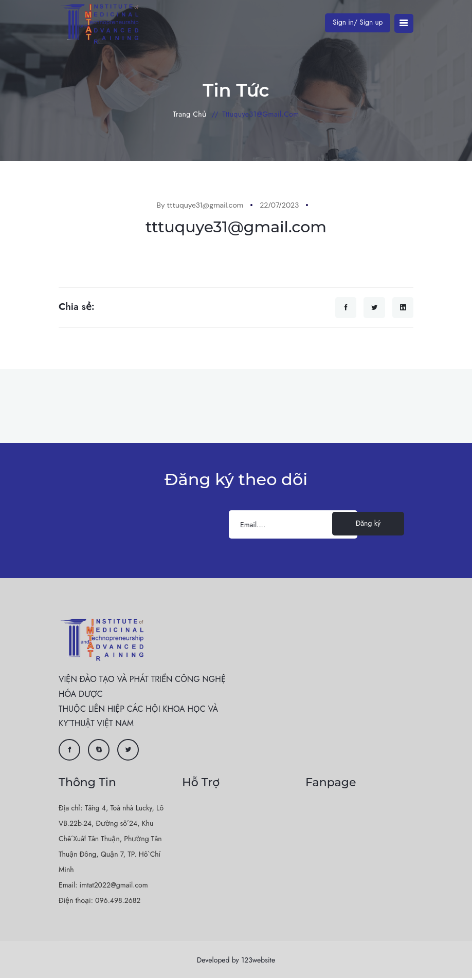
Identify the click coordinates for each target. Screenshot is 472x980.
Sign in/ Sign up (357, 22)
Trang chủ (190, 114)
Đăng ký (368, 525)
